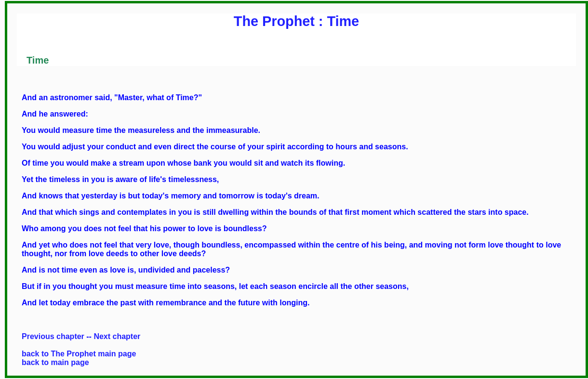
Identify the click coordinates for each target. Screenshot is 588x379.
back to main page (55, 362)
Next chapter (117, 336)
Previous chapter (53, 336)
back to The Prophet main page (79, 354)
